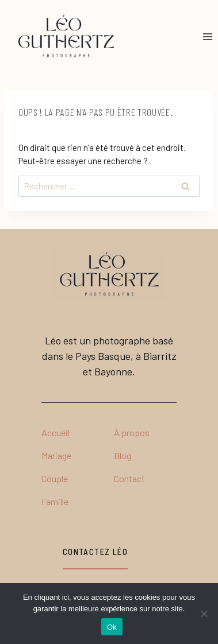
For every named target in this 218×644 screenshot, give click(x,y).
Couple (55, 478)
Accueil (56, 432)
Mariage (56, 455)
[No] (204, 614)
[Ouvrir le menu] (207, 36)
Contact (129, 478)
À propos (132, 432)
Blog (123, 455)
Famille (55, 501)
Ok (112, 627)
